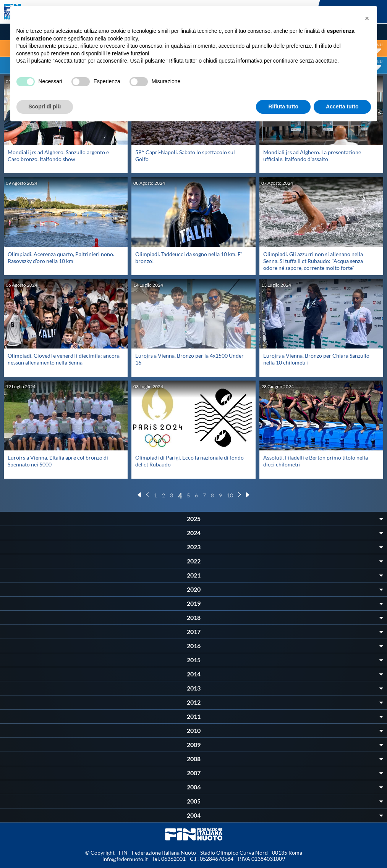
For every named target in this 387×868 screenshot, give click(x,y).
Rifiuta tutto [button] (283, 106)
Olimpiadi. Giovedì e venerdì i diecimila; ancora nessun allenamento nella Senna (64, 359)
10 (230, 495)
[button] (367, 18)
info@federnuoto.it (125, 859)
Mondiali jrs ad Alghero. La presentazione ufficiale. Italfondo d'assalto (312, 156)
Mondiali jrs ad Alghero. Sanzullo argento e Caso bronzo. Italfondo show (58, 156)
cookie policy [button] (122, 39)
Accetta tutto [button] (342, 106)
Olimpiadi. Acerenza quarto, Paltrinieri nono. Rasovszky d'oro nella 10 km (61, 257)
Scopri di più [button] (45, 106)
